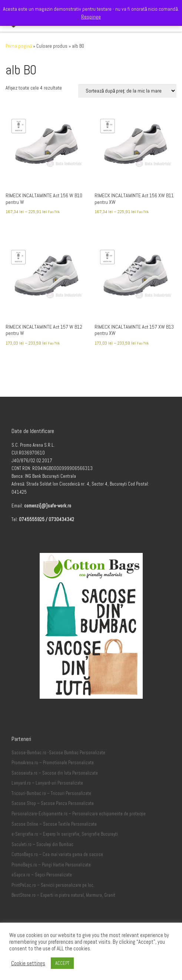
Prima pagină (19, 46)
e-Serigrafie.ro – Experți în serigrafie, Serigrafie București (65, 834)
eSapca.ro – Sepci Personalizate (42, 875)
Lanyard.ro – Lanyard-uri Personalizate (47, 783)
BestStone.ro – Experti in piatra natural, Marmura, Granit (63, 895)
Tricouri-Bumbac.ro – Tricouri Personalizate (51, 793)
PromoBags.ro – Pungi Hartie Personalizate (51, 865)
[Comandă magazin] (127, 91)
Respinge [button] (91, 17)
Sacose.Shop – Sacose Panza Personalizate (53, 803)
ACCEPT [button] (62, 963)
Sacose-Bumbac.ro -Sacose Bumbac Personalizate (58, 753)
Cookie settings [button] (28, 963)
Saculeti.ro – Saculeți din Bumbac (43, 845)
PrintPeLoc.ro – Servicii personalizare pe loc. (53, 885)
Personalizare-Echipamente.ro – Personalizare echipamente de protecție (79, 814)
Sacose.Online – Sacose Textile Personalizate (54, 824)
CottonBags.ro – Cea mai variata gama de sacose (57, 855)
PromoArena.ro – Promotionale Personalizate (53, 763)
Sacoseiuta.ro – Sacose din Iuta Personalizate (55, 773)
